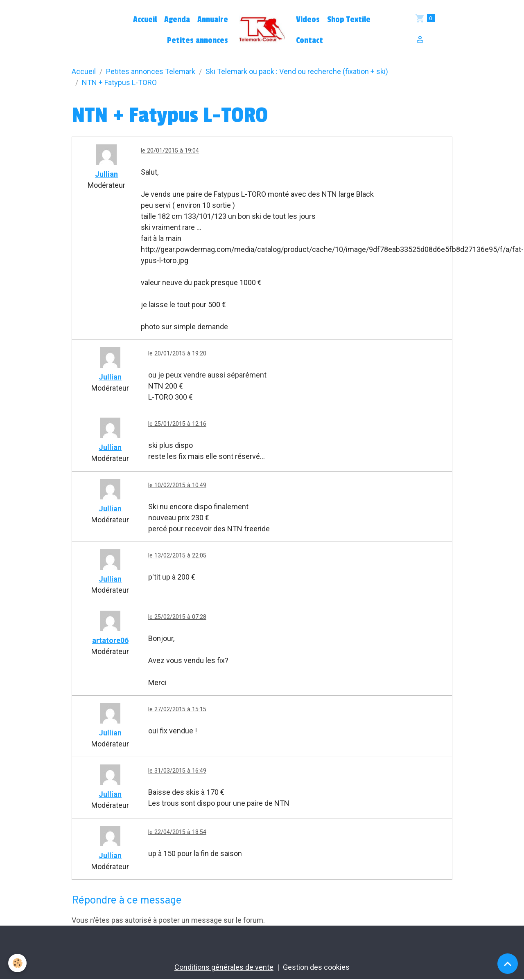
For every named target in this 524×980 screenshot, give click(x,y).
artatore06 (110, 640)
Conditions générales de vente (224, 967)
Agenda (177, 20)
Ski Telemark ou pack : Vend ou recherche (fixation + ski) (297, 71)
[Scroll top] (508, 964)
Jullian (106, 174)
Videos (308, 20)
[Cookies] (17, 963)
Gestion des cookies (316, 967)
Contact (309, 40)
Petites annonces (198, 40)
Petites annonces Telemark (151, 71)
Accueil (145, 20)
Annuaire (213, 20)
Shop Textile (349, 20)
